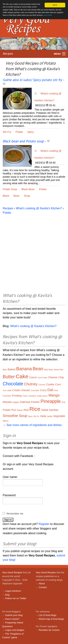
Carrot (33, 377)
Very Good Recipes (12, 572)
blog (7, 595)
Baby (5, 370)
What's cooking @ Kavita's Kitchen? (39, 208)
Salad (45, 410)
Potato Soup (10, 189)
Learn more (48, 15)
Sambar (54, 410)
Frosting (17, 396)
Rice (35, 409)
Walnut (6, 421)
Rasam (20, 410)
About (42, 583)
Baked (12, 369)
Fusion (25, 396)
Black (6, 196)
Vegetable (59, 416)
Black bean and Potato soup (23, 141)
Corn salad (7, 390)
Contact (43, 587)
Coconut (42, 385)
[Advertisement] (34, 253)
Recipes (8, 54)
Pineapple (51, 401)
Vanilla (50, 416)
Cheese (53, 377)
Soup (27, 196)
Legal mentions (13, 591)
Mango (54, 395)
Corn (58, 384)
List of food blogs (48, 615)
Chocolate (13, 384)
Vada (43, 416)
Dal (50, 390)
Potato (19, 132)
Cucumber (35, 390)
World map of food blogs (51, 619)
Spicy (31, 132)
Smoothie (10, 416)
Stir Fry (7, 132)
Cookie (50, 384)
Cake (22, 376)
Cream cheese (21, 390)
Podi (63, 402)
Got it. (55, 5)
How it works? (12, 619)
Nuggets (16, 402)
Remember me (15, 514)
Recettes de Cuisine (49, 630)
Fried (56, 390)
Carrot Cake (42, 378)
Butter (9, 377)
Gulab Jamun (42, 396)
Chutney (31, 384)
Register (44, 524)
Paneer (35, 402)
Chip (61, 377)
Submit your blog (14, 615)
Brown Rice (59, 370)
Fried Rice (7, 396)
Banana (24, 369)
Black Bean (28, 189)
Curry (43, 390)
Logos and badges (15, 630)
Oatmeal (25, 402)
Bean (17, 196)
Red (26, 410)
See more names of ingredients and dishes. (34, 425)
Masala (7, 402)
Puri (14, 410)
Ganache (32, 396)
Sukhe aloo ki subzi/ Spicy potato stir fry (32, 80)
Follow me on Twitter (16, 598)
